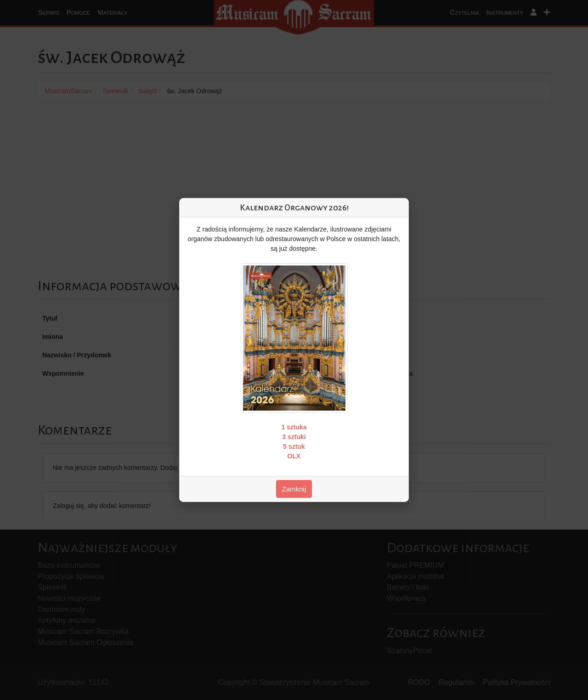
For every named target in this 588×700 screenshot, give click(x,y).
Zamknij (294, 489)
